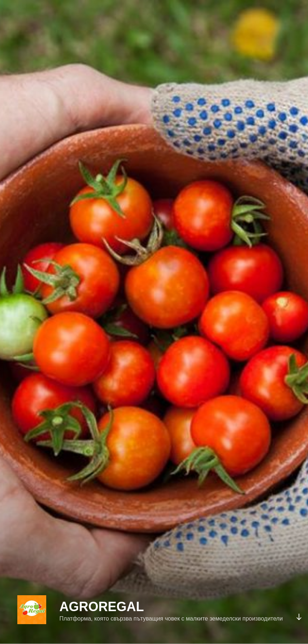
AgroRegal (101, 607)
